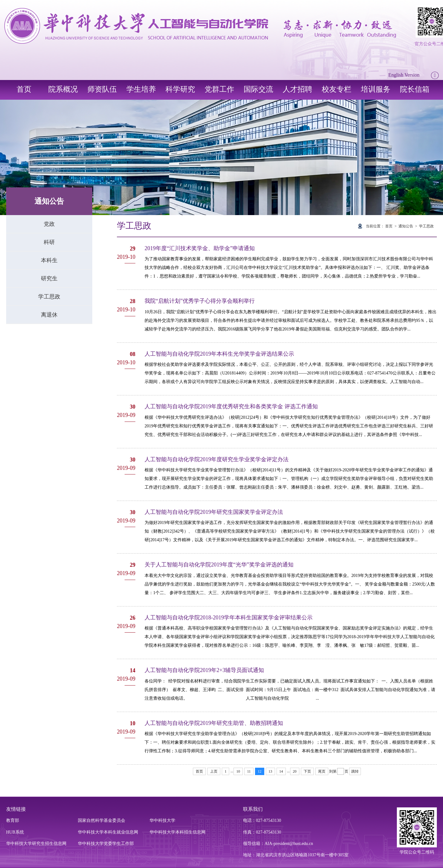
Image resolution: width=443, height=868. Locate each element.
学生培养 (141, 89)
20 (295, 771)
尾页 (322, 771)
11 (249, 771)
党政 (49, 224)
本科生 (49, 260)
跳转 (355, 771)
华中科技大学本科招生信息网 (178, 832)
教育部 (13, 820)
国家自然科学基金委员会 (102, 820)
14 (281, 771)
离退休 (49, 315)
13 (270, 771)
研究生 (49, 278)
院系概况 (63, 89)
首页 (24, 89)
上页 (214, 771)
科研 (49, 242)
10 (238, 771)
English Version (404, 75)
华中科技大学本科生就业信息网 (108, 832)
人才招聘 (297, 89)
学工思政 (49, 297)
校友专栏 (337, 89)
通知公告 (406, 226)
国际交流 (258, 89)
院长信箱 (415, 89)
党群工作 (219, 89)
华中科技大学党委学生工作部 (106, 844)
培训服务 (376, 89)
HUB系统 (15, 832)
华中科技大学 (162, 820)
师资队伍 (102, 89)
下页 (307, 771)
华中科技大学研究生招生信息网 (36, 844)
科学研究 (180, 89)
